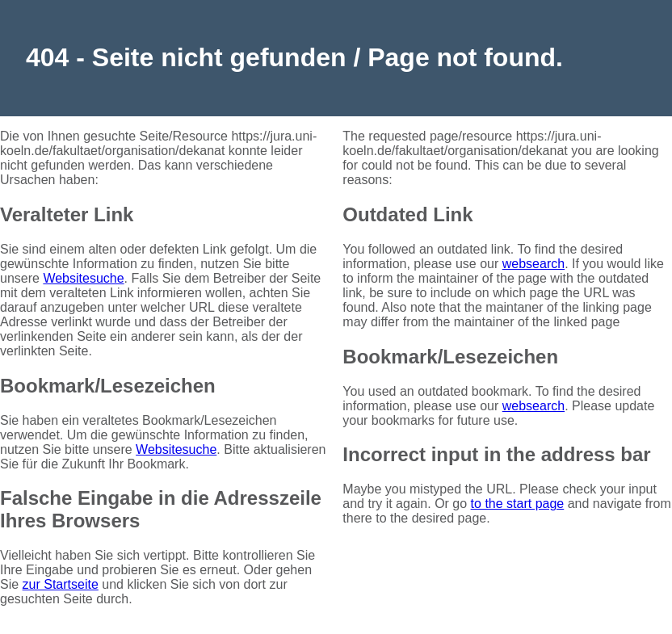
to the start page (518, 504)
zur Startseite (61, 584)
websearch (533, 264)
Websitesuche (83, 278)
